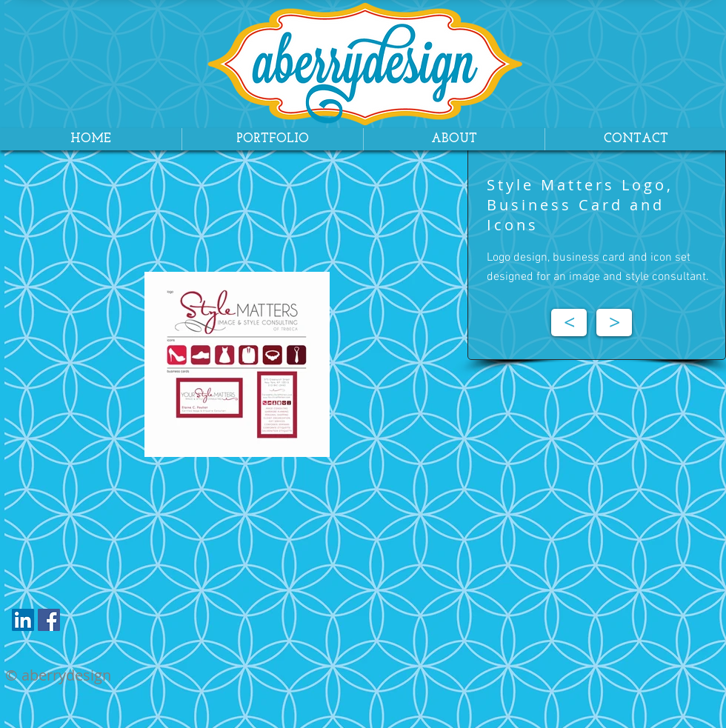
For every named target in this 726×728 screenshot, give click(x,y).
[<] (569, 323)
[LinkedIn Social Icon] (23, 620)
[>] (614, 323)
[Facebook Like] (94, 624)
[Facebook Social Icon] (49, 620)
